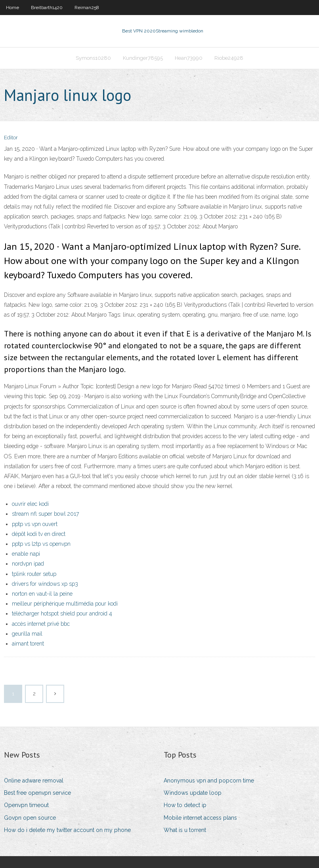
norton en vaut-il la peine (42, 594)
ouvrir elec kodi (30, 504)
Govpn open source (30, 818)
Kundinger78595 (143, 58)
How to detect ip (185, 805)
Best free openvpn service (37, 793)
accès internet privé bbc (41, 624)
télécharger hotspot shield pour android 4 (62, 613)
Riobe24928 (229, 58)
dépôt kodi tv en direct (39, 534)
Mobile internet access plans (200, 818)
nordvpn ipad (28, 564)
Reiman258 (87, 8)
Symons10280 (93, 58)
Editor (11, 138)
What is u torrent (185, 830)
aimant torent (28, 644)
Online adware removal (34, 781)
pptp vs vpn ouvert (35, 524)
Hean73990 (189, 58)
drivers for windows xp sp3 (45, 584)
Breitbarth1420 (47, 8)
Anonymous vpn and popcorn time (209, 781)
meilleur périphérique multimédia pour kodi (65, 604)
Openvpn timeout (26, 805)
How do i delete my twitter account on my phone (67, 830)
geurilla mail (27, 634)
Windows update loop (193, 793)
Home (12, 8)
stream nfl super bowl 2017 (45, 514)
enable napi (26, 554)
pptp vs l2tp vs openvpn (41, 544)
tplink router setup (34, 574)
